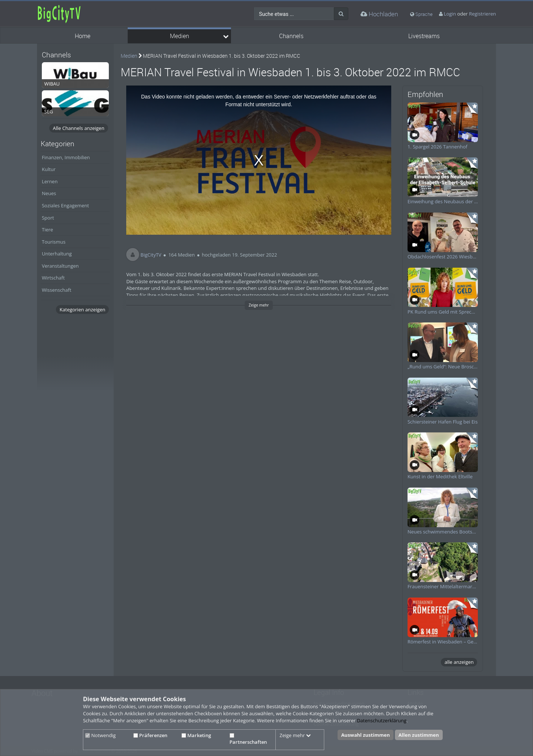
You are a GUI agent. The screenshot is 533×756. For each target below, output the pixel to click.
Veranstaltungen (60, 266)
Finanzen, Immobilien (66, 157)
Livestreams (424, 36)
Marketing (196, 735)
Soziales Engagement (65, 205)
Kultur (49, 169)
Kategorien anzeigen (82, 310)
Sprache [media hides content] (421, 14)
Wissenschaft (57, 290)
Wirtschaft (53, 278)
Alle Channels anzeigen (79, 128)
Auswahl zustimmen (366, 735)
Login (450, 14)
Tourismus (54, 242)
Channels (291, 36)
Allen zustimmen (419, 735)
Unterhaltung (57, 254)
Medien (180, 36)
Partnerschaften (248, 739)
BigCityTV (151, 255)
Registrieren (482, 14)
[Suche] (341, 14)
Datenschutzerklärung (382, 720)
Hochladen (379, 14)
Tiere (47, 230)
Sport (48, 218)
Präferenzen (150, 735)
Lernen (50, 181)
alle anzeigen (459, 662)
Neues (49, 193)
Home (83, 36)
